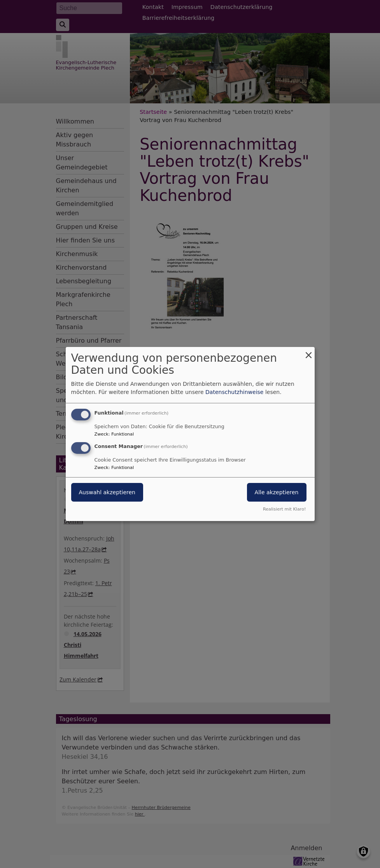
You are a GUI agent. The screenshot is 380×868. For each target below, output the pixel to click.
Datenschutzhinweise (234, 392)
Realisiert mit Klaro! (285, 509)
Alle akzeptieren (277, 492)
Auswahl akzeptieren (107, 492)
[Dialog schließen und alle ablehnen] (309, 352)
